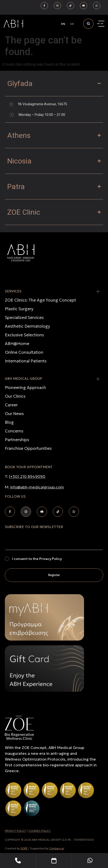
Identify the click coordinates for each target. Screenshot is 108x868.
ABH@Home (17, 344)
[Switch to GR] (72, 24)
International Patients (26, 361)
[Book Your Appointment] (54, 861)
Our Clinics (15, 396)
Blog (9, 422)
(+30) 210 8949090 (27, 476)
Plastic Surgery (19, 309)
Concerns (14, 431)
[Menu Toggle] (101, 24)
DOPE (24, 848)
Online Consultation (24, 352)
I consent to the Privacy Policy (37, 559)
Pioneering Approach (25, 388)
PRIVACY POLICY (15, 831)
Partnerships (17, 440)
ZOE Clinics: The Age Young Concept (40, 300)
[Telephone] (18, 861)
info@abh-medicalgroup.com (37, 487)
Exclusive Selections (24, 335)
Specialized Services (24, 318)
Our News (14, 414)
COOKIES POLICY (39, 831)
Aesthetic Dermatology (27, 326)
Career (11, 405)
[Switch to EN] (63, 24)
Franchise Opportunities (28, 448)
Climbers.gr (57, 848)
